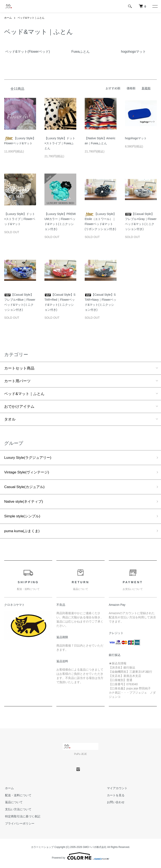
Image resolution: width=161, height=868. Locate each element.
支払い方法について (17, 811)
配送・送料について (17, 797)
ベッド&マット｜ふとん (31, 18)
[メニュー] (155, 6)
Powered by (80, 858)
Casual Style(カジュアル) (25, 488)
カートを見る (115, 797)
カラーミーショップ (42, 849)
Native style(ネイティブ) (25, 502)
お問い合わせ (115, 804)
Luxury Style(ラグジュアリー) (29, 458)
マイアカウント (116, 790)
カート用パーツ (17, 381)
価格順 (131, 88)
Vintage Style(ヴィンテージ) (28, 473)
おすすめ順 (113, 88)
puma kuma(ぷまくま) (23, 533)
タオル (10, 419)
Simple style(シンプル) (23, 518)
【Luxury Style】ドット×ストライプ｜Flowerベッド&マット (20, 219)
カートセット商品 (19, 368)
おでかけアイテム (19, 406)
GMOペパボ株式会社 (95, 849)
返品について (13, 804)
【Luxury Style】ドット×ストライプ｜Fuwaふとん (60, 143)
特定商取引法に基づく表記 (22, 818)
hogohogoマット (136, 138)
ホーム (8, 18)
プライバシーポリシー (19, 825)
